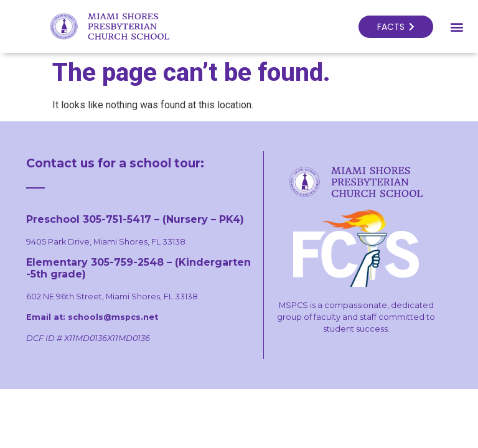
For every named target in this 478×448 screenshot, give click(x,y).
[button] (457, 26)
